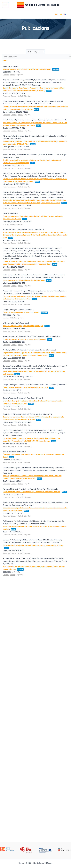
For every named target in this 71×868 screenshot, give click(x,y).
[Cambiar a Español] (61, 14)
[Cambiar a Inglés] (65, 14)
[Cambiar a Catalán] (56, 14)
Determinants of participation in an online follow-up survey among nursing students (33, 545)
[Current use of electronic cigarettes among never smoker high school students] (32, 492)
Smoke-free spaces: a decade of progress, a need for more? (24, 339)
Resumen (6, 96)
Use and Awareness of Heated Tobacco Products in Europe (24, 280)
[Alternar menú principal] (5, 5)
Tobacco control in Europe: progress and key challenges (23, 326)
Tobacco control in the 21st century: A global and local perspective (27, 69)
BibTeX (12, 75)
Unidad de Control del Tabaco (42, 5)
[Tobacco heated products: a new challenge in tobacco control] (25, 387)
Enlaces (6, 75)
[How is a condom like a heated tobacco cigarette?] (21, 312)
